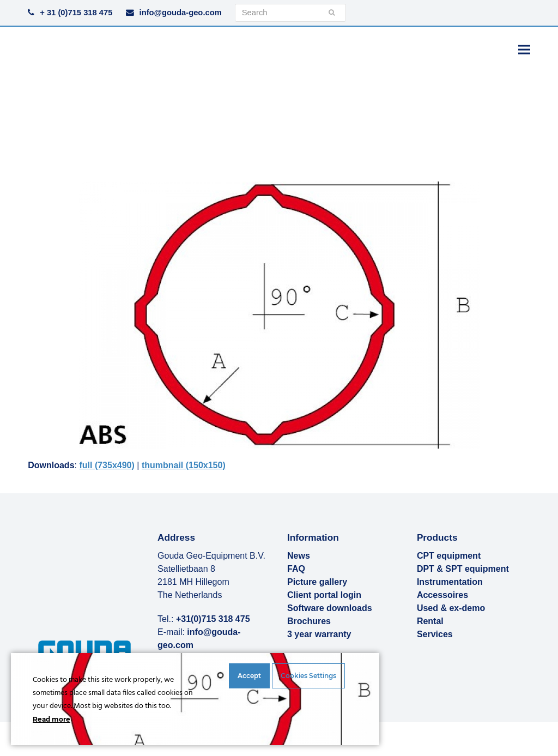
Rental (430, 621)
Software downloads (330, 608)
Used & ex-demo (451, 608)
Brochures (309, 621)
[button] (524, 49)
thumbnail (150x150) (184, 465)
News (299, 556)
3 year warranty (319, 634)
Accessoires (442, 595)
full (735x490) (107, 465)
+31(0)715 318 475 (213, 619)
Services (435, 634)
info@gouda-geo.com (181, 13)
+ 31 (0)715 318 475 (76, 13)
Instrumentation (450, 582)
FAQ (296, 569)
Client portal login (324, 595)
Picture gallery (317, 582)
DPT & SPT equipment (463, 569)
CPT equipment (449, 556)
